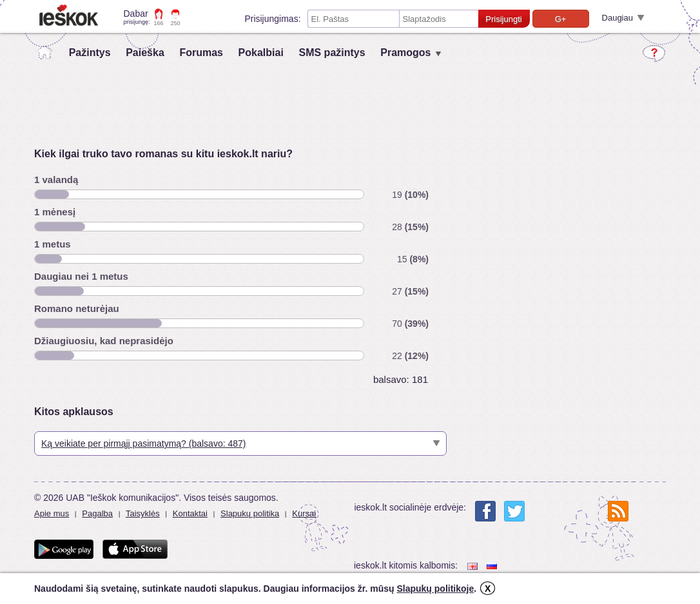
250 (176, 23)
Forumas (201, 53)
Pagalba (97, 513)
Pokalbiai (261, 53)
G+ (561, 19)
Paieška (145, 53)
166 (159, 23)
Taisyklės (143, 513)
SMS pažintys (332, 53)
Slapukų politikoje (435, 589)
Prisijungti (503, 19)
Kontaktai (190, 513)
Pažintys (90, 53)
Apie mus (52, 513)
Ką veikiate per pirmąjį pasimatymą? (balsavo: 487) (143, 443)
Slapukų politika (250, 513)
